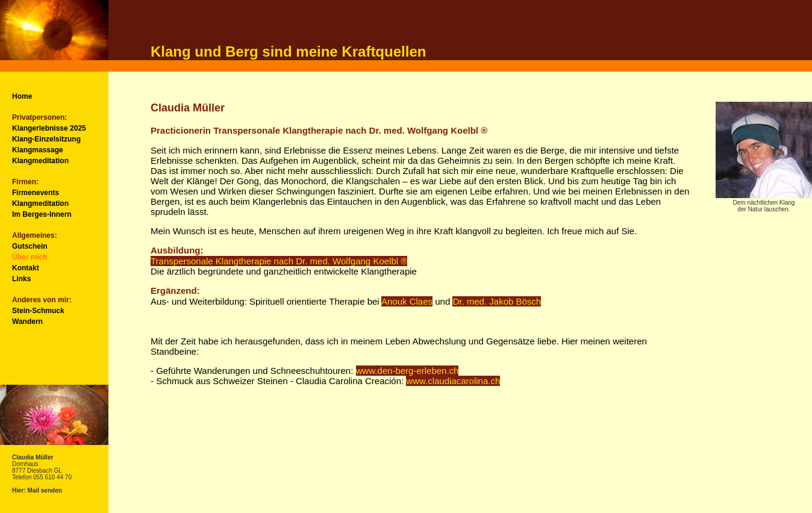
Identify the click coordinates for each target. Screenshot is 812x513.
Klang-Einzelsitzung (46, 139)
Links (21, 279)
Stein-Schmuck (38, 311)
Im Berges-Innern (42, 214)
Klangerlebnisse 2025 (49, 128)
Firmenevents (36, 193)
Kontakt (26, 268)
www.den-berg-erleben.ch (408, 371)
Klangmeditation (40, 161)
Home (22, 96)
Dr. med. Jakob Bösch (497, 301)
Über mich (30, 257)
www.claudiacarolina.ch (453, 381)
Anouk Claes (407, 301)
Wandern (27, 322)
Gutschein (30, 246)
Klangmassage (38, 150)
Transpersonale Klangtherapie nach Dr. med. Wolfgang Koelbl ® (279, 261)
